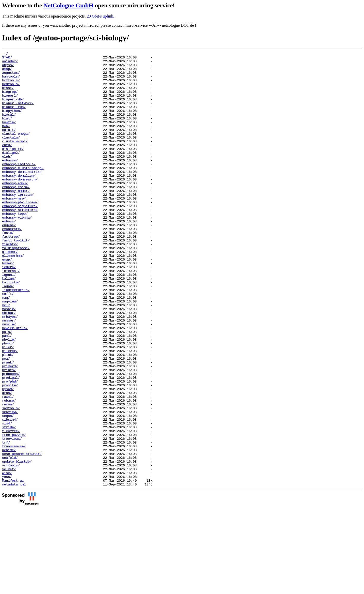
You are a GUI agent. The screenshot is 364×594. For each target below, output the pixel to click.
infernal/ (11, 315)
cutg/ (7, 164)
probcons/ (11, 438)
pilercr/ (10, 411)
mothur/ (9, 365)
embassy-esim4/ (16, 214)
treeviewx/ (12, 516)
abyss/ (8, 68)
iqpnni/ (9, 319)
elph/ (7, 178)
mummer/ (9, 374)
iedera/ (9, 310)
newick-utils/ (15, 384)
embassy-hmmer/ (16, 219)
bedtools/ (11, 91)
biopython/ (12, 123)
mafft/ (8, 342)
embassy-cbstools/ (19, 187)
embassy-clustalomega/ (23, 191)
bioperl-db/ (13, 109)
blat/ (7, 132)
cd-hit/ (9, 146)
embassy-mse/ (14, 228)
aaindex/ (10, 63)
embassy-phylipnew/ (20, 233)
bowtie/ (9, 136)
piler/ (8, 406)
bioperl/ (10, 104)
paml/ (7, 393)
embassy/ (10, 182)
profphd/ (10, 448)
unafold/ (10, 539)
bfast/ (8, 95)
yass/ (7, 562)
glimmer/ (10, 292)
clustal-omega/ (16, 150)
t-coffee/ (11, 507)
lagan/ (8, 333)
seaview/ (10, 484)
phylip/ (9, 397)
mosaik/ (9, 361)
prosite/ (10, 452)
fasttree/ (11, 274)
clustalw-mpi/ (15, 159)
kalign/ (9, 324)
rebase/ (9, 470)
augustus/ (11, 77)
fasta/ (8, 269)
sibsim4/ (10, 493)
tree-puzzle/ (14, 512)
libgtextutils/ (16, 338)
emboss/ (9, 255)
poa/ (6, 420)
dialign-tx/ (13, 169)
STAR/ (7, 59)
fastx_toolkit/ (16, 278)
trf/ (6, 521)
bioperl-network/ (18, 114)
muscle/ (9, 379)
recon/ (8, 475)
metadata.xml (14, 571)
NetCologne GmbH (68, 5)
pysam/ (8, 457)
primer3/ (10, 429)
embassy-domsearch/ (20, 205)
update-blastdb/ (17, 544)
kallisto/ (11, 329)
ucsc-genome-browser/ (22, 535)
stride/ (9, 502)
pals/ (7, 388)
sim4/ (7, 498)
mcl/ (6, 356)
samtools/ (11, 480)
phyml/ (8, 402)
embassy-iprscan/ (18, 223)
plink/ (8, 416)
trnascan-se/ (14, 525)
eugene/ (9, 260)
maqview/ (10, 352)
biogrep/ (10, 100)
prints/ (9, 434)
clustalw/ (11, 155)
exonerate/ (12, 265)
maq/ (6, 347)
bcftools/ (11, 86)
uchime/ (9, 530)
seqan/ (8, 489)
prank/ (8, 425)
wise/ (7, 557)
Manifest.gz (13, 567)
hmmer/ (8, 306)
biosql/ (9, 127)
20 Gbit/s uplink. (101, 16)
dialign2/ (11, 173)
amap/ (7, 72)
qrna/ (7, 461)
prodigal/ (11, 443)
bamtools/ (11, 82)
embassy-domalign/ (19, 201)
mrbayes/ (10, 370)
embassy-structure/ (20, 242)
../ (5, 54)
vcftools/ (11, 548)
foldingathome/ (16, 287)
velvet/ (9, 553)
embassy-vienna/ (17, 251)
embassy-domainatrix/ (22, 196)
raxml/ (8, 466)
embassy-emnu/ (15, 210)
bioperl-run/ (14, 118)
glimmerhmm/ (13, 297)
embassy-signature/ (20, 237)
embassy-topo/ (15, 246)
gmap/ (7, 301)
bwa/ (6, 141)
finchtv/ (10, 283)
